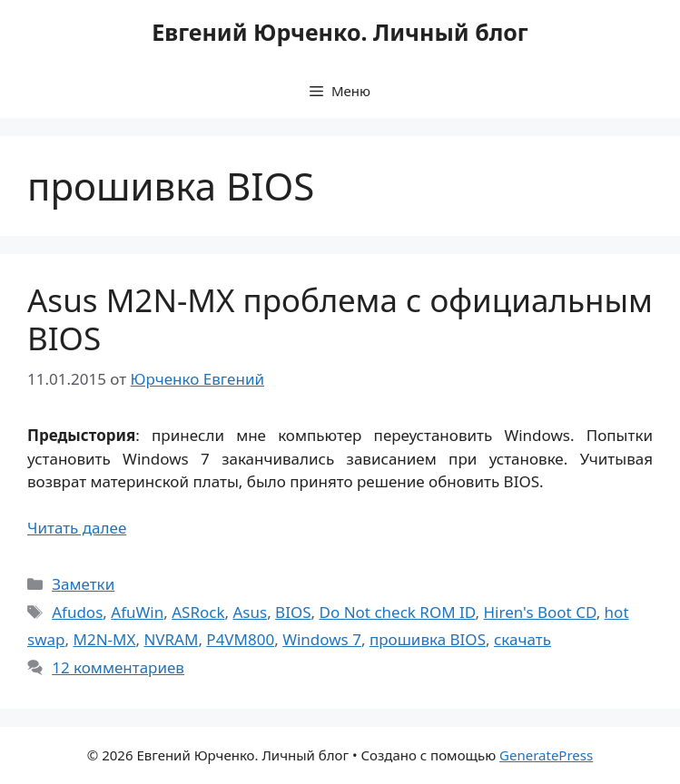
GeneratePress (546, 755)
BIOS (293, 612)
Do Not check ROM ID (398, 612)
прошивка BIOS (428, 639)
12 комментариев (118, 667)
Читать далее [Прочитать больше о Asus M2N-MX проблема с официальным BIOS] (77, 528)
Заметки (83, 584)
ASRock (198, 612)
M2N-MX (104, 639)
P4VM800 (240, 639)
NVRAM (171, 639)
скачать (522, 639)
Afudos (77, 612)
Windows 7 (322, 639)
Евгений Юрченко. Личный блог (340, 32)
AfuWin (137, 612)
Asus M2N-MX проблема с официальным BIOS (340, 319)
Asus (250, 612)
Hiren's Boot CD (540, 612)
